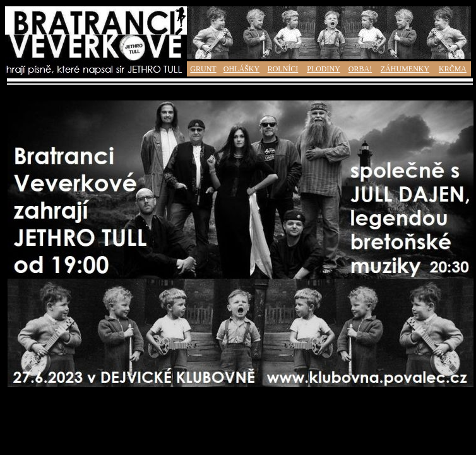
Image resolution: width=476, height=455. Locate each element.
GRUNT (203, 69)
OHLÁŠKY (241, 69)
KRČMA (453, 69)
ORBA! (360, 69)
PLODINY (324, 69)
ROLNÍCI (283, 69)
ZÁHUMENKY (405, 69)
